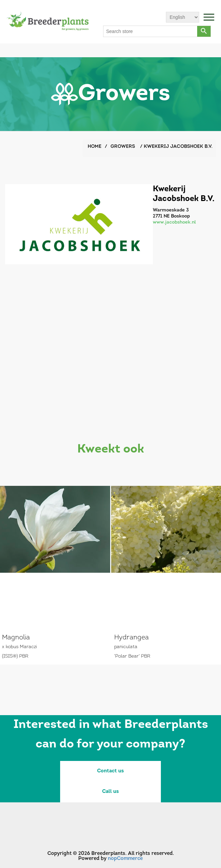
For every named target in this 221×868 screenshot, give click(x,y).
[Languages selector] (183, 17)
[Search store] (150, 31)
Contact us (110, 771)
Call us (110, 792)
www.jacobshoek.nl (174, 222)
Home (95, 147)
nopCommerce (125, 859)
